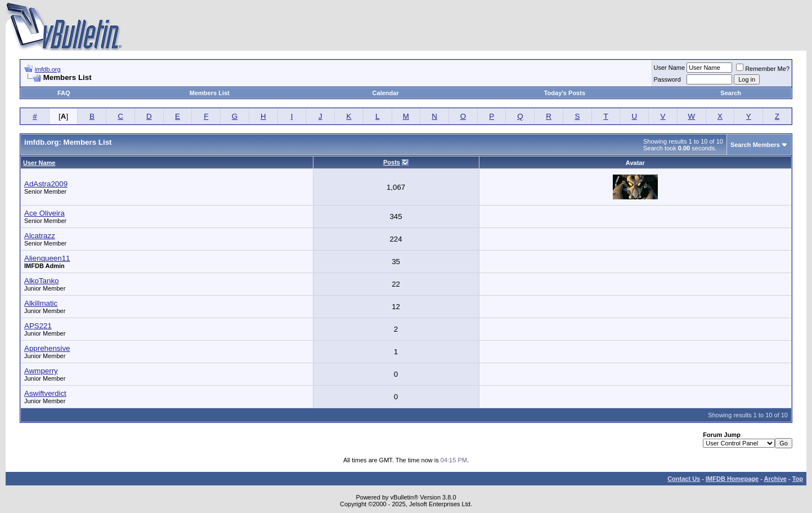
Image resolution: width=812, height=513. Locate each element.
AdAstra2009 (46, 184)
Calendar (386, 93)
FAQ (64, 93)
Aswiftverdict (45, 393)
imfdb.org (48, 69)
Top (798, 479)
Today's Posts (565, 93)
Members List (210, 93)
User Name (670, 68)
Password (667, 79)
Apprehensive (47, 348)
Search (731, 93)
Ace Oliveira (44, 213)
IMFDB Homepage (732, 479)
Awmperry (41, 371)
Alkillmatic (41, 303)
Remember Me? (763, 69)
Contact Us (684, 479)
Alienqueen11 (47, 258)
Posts (392, 162)
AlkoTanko (42, 281)
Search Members (755, 145)
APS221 (38, 326)
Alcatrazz (40, 236)
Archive (775, 479)
